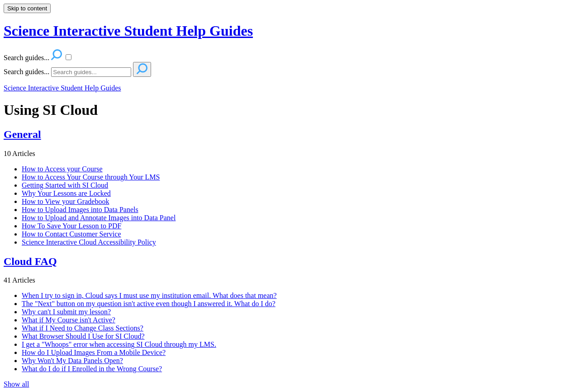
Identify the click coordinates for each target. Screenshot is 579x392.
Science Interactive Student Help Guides (62, 88)
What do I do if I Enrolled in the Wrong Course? (92, 369)
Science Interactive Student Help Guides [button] (128, 31)
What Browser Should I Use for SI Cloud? (83, 336)
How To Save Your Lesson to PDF (71, 226)
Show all (16, 384)
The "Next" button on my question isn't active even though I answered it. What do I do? (149, 304)
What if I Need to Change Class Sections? (83, 328)
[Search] (91, 72)
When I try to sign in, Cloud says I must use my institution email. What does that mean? (149, 295)
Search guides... (26, 72)
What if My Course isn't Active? (69, 320)
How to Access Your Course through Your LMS (91, 177)
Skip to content (27, 8)
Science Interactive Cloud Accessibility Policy (89, 242)
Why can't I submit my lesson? (66, 312)
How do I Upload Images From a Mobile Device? (94, 352)
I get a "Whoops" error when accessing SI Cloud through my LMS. (119, 344)
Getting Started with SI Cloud (65, 185)
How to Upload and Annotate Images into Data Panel (99, 218)
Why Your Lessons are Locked (66, 193)
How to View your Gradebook (65, 201)
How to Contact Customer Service (71, 234)
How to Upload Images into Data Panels (80, 210)
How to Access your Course (62, 169)
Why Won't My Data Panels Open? (72, 361)
